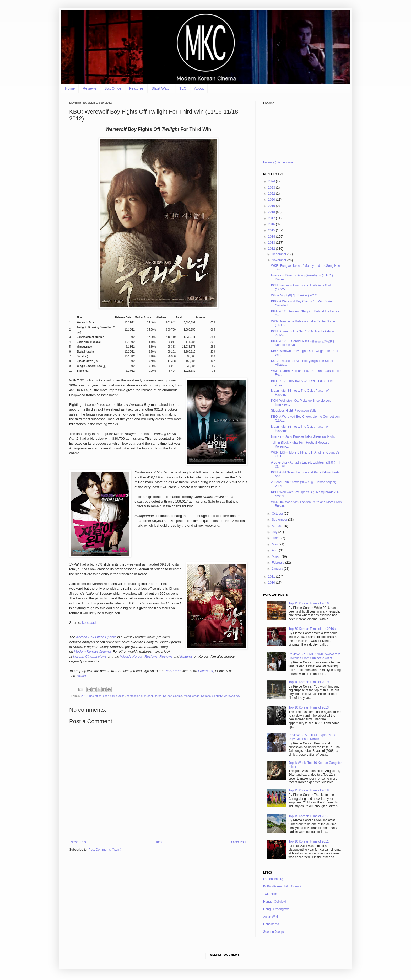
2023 (272, 188)
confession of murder (140, 696)
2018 (272, 212)
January (278, 569)
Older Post (239, 842)
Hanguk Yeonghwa (276, 909)
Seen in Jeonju (274, 932)
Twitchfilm (270, 894)
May (275, 544)
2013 (272, 243)
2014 (272, 237)
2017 (272, 218)
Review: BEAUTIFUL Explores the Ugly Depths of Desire (312, 737)
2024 (272, 181)
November (280, 260)
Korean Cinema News (90, 656)
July (275, 532)
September (280, 520)
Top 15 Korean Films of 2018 (309, 790)
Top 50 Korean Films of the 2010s (312, 629)
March (277, 557)
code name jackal (114, 696)
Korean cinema (173, 696)
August (277, 526)
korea (158, 696)
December (280, 254)
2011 (272, 577)
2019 (272, 206)
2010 (272, 583)
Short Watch (162, 88)
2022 (272, 194)
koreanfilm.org (273, 879)
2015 (272, 230)
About (199, 88)
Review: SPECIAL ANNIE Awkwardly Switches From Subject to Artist (314, 656)
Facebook (206, 671)
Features (136, 88)
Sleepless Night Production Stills (294, 411)
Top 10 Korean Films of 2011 (309, 841)
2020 (272, 200)
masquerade (192, 696)
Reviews (90, 88)
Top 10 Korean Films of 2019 (309, 682)
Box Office (113, 88)
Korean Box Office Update (96, 637)
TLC (183, 88)
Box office (95, 696)
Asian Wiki (271, 917)
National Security (212, 696)
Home (70, 88)
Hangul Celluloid (275, 902)
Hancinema (271, 924)
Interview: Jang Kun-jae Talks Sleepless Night (303, 436)
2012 (84, 696)
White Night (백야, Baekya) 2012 (294, 295)
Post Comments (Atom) (105, 850)
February (278, 563)
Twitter (81, 676)
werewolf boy (232, 696)
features (186, 656)
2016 (272, 224)
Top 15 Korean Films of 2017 (309, 816)
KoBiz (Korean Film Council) (283, 886)
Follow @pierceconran (279, 162)
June (276, 538)
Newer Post (79, 842)
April (275, 550)
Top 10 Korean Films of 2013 (309, 707)
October (278, 514)
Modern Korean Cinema (92, 651)
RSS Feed (173, 671)
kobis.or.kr (90, 623)
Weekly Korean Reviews (139, 656)
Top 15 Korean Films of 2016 (309, 603)
